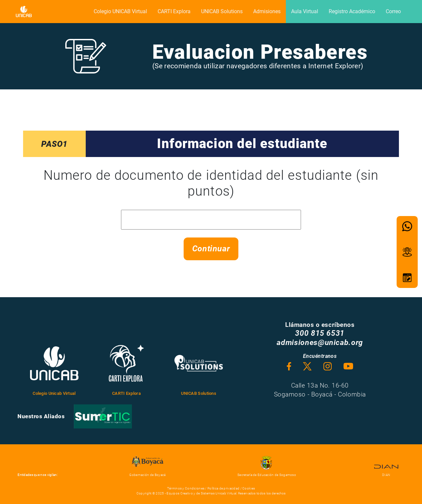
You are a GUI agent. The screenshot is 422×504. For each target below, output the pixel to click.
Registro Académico (352, 11)
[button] (407, 226)
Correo (393, 11)
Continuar (211, 249)
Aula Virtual (305, 11)
